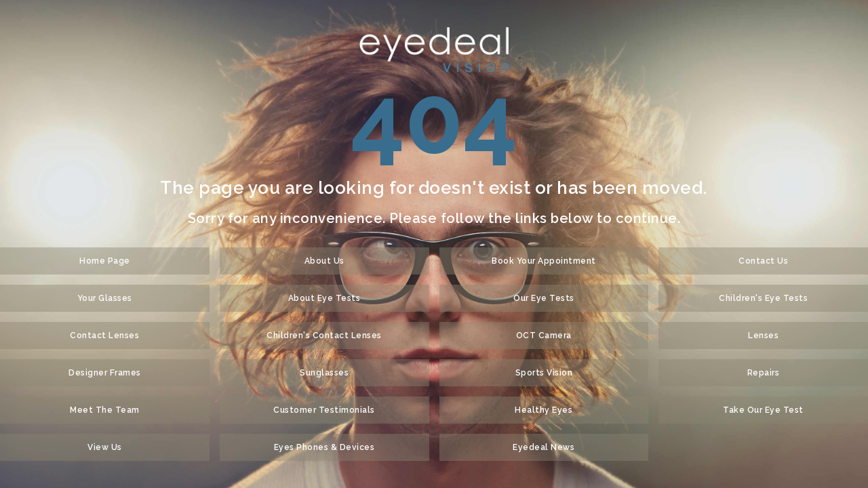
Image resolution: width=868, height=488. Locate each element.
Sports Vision (544, 373)
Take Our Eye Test (763, 410)
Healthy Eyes (544, 410)
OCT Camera (544, 335)
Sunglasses (324, 373)
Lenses (763, 335)
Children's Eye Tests (763, 298)
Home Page (105, 261)
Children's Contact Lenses (324, 335)
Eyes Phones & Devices (324, 447)
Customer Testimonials (324, 410)
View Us (105, 447)
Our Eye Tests (544, 298)
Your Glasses (105, 298)
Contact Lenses (104, 335)
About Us (324, 261)
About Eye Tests (324, 298)
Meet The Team (105, 410)
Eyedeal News (544, 447)
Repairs (764, 373)
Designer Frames (105, 373)
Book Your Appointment (544, 261)
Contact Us (763, 261)
